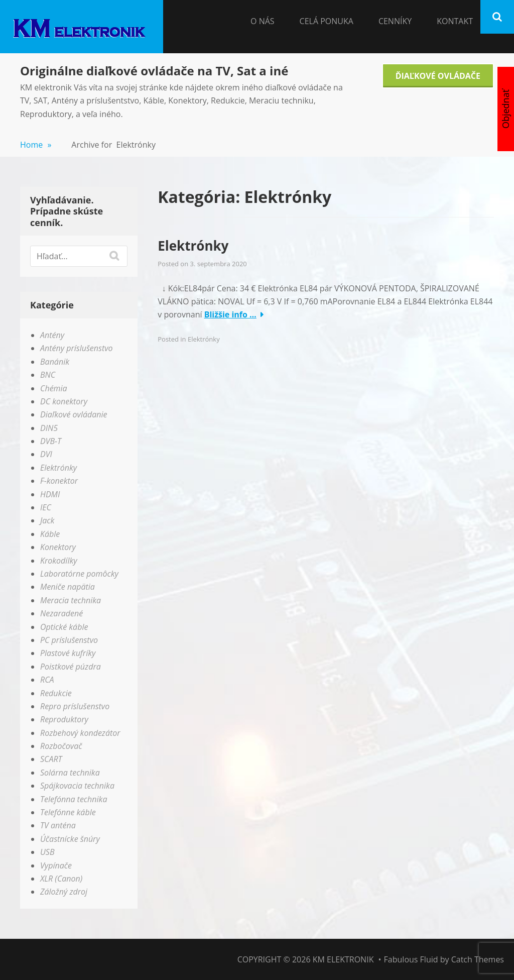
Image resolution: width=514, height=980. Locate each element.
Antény (52, 335)
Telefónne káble (68, 812)
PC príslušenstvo (69, 640)
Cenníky (395, 21)
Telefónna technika (74, 799)
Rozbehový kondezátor (80, 733)
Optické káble (64, 627)
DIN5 (49, 428)
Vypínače (56, 865)
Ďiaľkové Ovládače (438, 76)
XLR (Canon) (61, 879)
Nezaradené (61, 613)
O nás (263, 21)
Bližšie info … (230, 314)
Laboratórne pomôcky (79, 574)
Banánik (55, 362)
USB (47, 852)
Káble (50, 534)
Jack (47, 520)
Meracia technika (71, 600)
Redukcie (56, 693)
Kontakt (455, 21)
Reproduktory (64, 719)
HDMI (50, 494)
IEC (46, 507)
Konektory (58, 547)
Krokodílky (59, 561)
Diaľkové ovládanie (74, 414)
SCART (51, 759)
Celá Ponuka (327, 21)
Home (36, 145)
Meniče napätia (68, 587)
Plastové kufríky (68, 653)
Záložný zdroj (64, 892)
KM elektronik (343, 959)
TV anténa (58, 825)
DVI (46, 454)
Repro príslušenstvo (75, 706)
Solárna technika (70, 773)
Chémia (54, 388)
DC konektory (64, 401)
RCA (47, 680)
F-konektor (59, 481)
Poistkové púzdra (71, 667)
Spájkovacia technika (77, 786)
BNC (48, 375)
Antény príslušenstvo (77, 348)
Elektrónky (193, 246)
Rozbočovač (61, 746)
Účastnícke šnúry (70, 839)
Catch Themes (478, 959)
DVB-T (51, 441)
